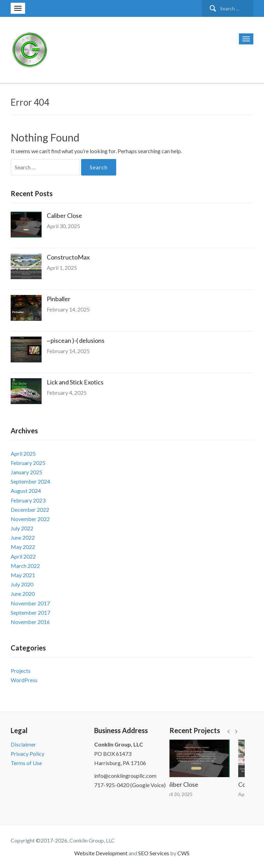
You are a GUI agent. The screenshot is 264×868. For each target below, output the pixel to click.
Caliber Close (64, 215)
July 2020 (22, 584)
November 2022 (30, 519)
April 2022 (23, 556)
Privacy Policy (27, 754)
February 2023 (28, 500)
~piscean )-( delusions (76, 340)
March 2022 (25, 566)
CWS (183, 853)
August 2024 (26, 491)
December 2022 (30, 510)
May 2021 (23, 575)
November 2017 (30, 603)
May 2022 (23, 547)
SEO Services (154, 853)
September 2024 (30, 481)
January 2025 (26, 472)
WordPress (24, 680)
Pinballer (59, 299)
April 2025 (23, 453)
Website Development (101, 853)
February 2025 (28, 463)
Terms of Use (26, 763)
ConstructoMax (68, 257)
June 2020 (23, 594)
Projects (21, 671)
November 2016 (30, 622)
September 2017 (30, 612)
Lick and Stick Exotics (75, 382)
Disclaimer (23, 744)
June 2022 (23, 537)
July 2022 (22, 528)
